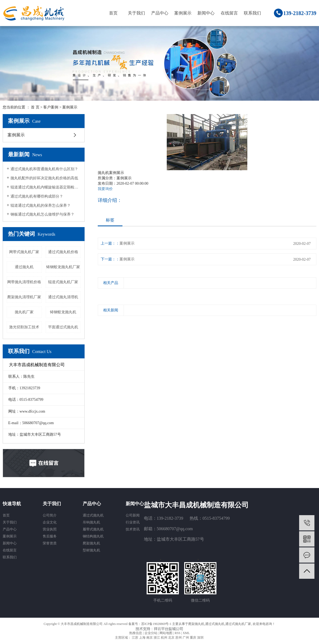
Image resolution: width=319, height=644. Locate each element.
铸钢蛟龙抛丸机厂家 (63, 267)
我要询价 (105, 189)
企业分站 (151, 633)
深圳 (200, 638)
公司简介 (50, 515)
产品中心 (160, 13)
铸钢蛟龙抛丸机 (63, 312)
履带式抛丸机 (93, 529)
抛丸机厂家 (24, 312)
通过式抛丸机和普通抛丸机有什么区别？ (44, 169)
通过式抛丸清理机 (63, 297)
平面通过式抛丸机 (63, 327)
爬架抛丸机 (91, 543)
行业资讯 (133, 522)
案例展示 (183, 13)
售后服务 (50, 536)
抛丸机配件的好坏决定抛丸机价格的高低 (44, 178)
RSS (177, 633)
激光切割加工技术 (24, 327)
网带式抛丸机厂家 (24, 252)
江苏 (135, 638)
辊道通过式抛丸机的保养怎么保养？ (41, 205)
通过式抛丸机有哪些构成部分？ (37, 196)
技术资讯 (133, 529)
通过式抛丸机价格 (63, 252)
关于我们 (136, 13)
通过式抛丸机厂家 (238, 624)
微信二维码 (200, 600)
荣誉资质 (50, 543)
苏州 (179, 638)
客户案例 (51, 107)
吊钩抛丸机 (91, 522)
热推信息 (136, 633)
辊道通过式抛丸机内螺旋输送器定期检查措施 (46, 187)
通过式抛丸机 (93, 515)
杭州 (164, 638)
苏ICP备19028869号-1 (156, 624)
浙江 (157, 638)
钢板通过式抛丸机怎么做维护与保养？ (42, 214)
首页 (113, 13)
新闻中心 (206, 13)
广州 (186, 638)
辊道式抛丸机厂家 (63, 282)
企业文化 (50, 522)
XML (186, 633)
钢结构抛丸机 (93, 536)
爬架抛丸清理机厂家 (24, 297)
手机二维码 (163, 600)
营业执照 (50, 529)
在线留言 (229, 13)
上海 (142, 638)
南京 (150, 638)
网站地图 (166, 633)
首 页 (35, 107)
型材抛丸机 (91, 550)
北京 (171, 638)
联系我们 (252, 13)
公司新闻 (133, 515)
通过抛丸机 (24, 267)
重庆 (193, 638)
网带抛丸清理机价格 (24, 282)
